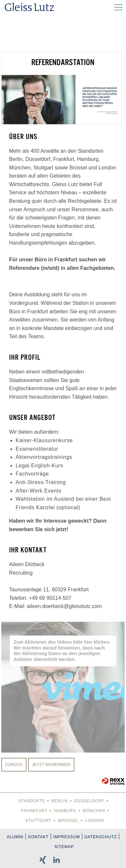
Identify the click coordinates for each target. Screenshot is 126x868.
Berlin (60, 801)
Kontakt (38, 837)
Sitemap (64, 847)
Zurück (14, 764)
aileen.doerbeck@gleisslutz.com (64, 606)
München (94, 811)
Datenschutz (101, 837)
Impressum (67, 837)
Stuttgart (38, 821)
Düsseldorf (89, 801)
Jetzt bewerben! (51, 764)
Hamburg (65, 811)
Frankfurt (34, 811)
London (94, 821)
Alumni (15, 837)
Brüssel (68, 821)
